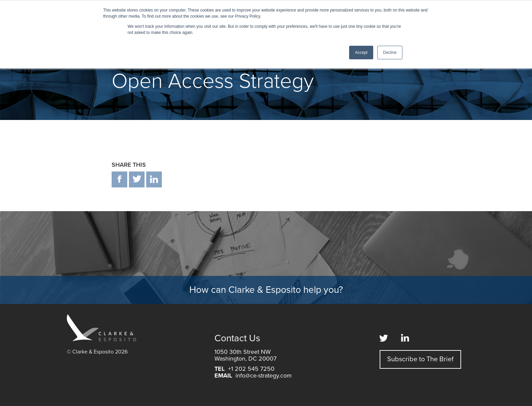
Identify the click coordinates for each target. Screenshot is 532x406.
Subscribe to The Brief (420, 359)
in (154, 179)
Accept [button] (361, 53)
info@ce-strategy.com (264, 375)
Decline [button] (390, 53)
